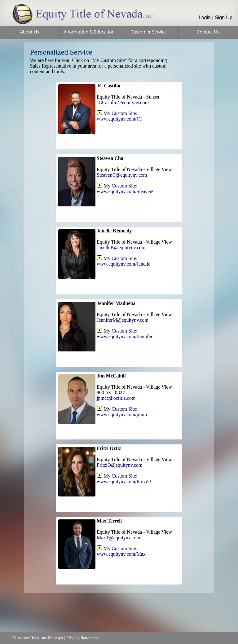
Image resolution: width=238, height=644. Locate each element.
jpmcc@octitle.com (116, 398)
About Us (30, 32)
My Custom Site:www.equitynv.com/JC (119, 116)
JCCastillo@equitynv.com (123, 102)
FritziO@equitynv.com (119, 465)
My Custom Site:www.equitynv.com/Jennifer (125, 334)
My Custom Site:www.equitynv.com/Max (121, 551)
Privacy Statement (82, 638)
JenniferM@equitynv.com (123, 320)
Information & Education (89, 32)
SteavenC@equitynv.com (122, 175)
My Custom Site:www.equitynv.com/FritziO (124, 479)
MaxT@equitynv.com (118, 538)
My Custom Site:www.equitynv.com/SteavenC (126, 189)
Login (205, 18)
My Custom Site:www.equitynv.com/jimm (122, 412)
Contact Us (208, 32)
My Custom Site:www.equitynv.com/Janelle (123, 261)
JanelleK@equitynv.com (121, 247)
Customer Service (149, 32)
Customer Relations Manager (38, 638)
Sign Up (224, 18)
